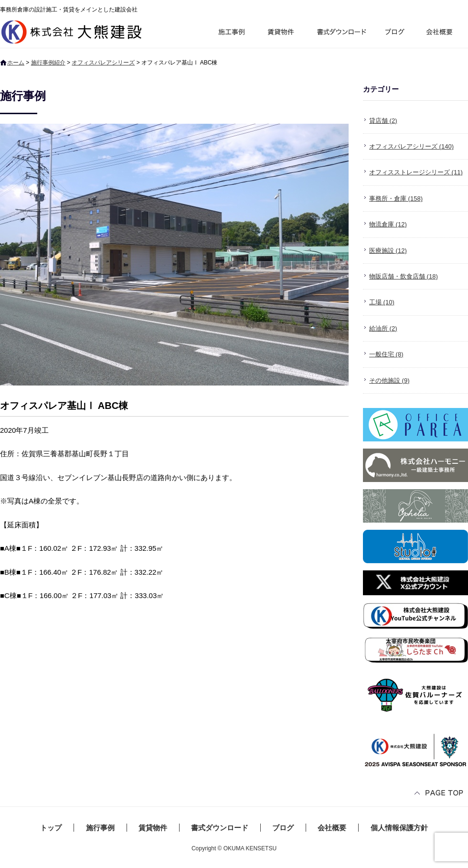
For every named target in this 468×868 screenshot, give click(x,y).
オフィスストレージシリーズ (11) (416, 172)
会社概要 (443, 33)
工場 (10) (382, 302)
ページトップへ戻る (439, 794)
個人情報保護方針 (399, 828)
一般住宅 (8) (386, 354)
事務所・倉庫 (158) (396, 198)
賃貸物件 (281, 33)
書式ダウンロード (340, 33)
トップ (51, 828)
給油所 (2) (383, 328)
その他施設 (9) (389, 380)
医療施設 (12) (388, 251)
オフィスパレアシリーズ (103, 63)
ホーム (16, 63)
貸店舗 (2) (383, 121)
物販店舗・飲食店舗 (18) (404, 276)
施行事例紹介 (48, 63)
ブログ (396, 33)
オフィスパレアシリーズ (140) (411, 146)
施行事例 (231, 33)
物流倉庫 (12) (388, 224)
